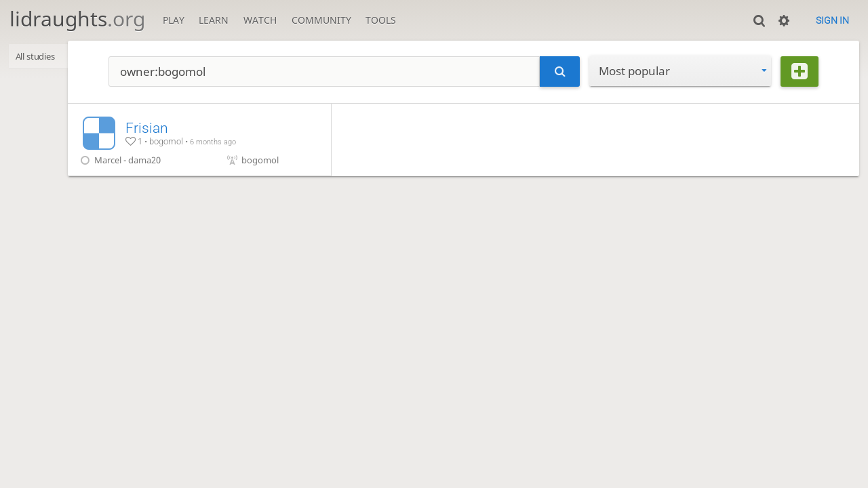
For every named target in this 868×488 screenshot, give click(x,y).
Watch (260, 20)
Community (321, 20)
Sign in (832, 20)
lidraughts (77, 19)
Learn (214, 20)
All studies (40, 57)
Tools (381, 20)
